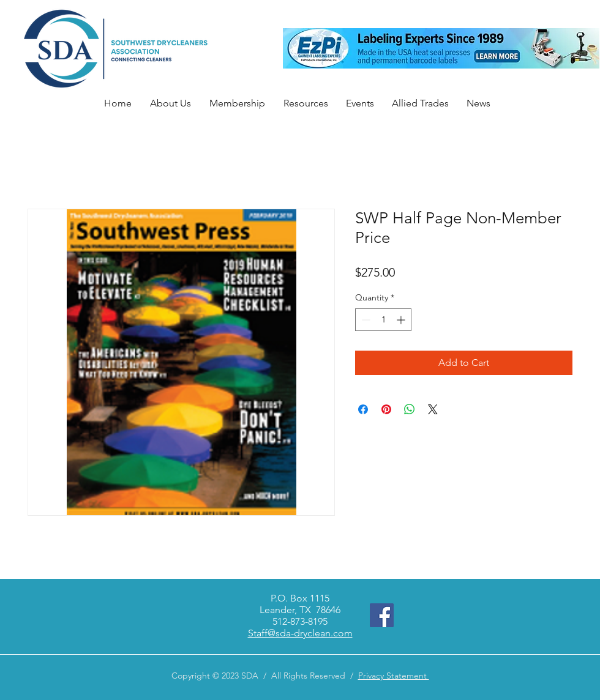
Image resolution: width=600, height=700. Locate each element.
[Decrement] (365, 320)
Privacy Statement (394, 676)
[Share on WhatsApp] (410, 409)
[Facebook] (382, 615)
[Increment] (402, 320)
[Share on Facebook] (363, 409)
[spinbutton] (383, 320)
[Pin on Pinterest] (386, 409)
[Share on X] (433, 409)
